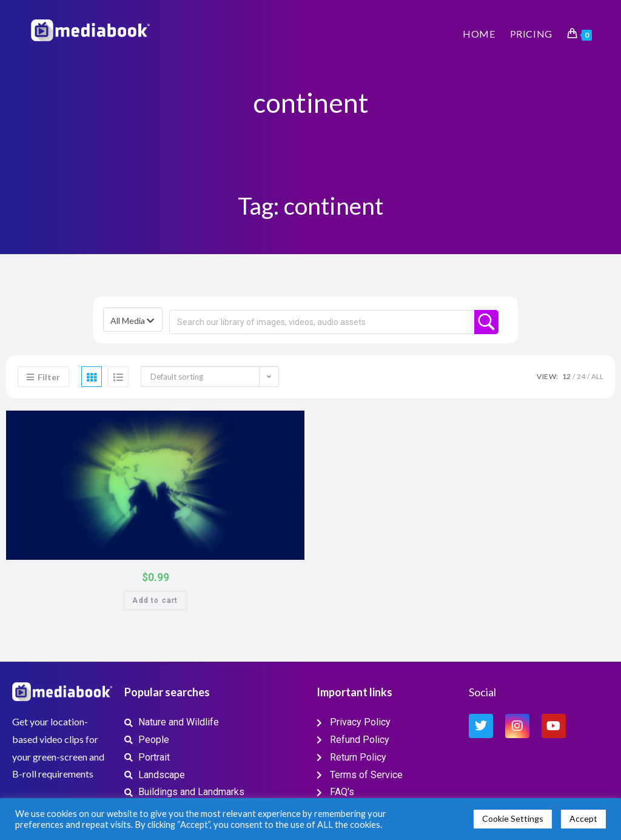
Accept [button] (583, 818)
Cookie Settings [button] (513, 818)
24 (581, 376)
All (597, 376)
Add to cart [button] (155, 600)
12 (566, 376)
